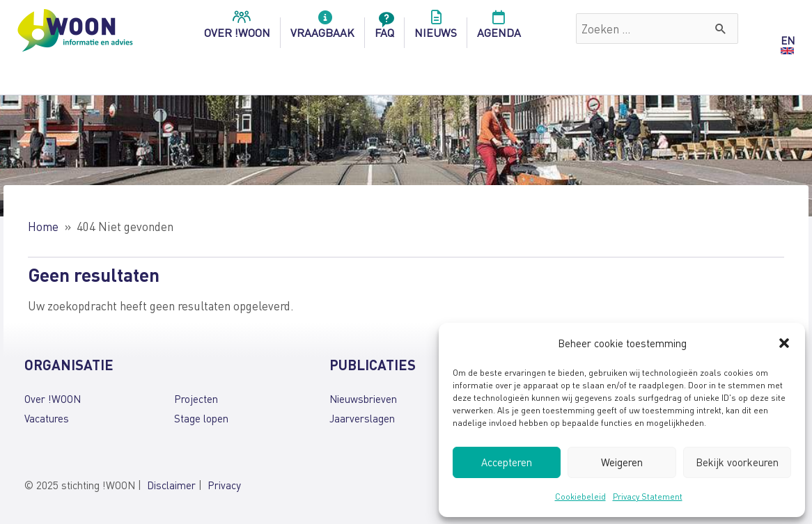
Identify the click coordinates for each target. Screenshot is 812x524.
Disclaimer (171, 485)
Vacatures (47, 418)
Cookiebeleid (580, 497)
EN (788, 40)
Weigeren (622, 462)
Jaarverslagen (362, 418)
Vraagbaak (322, 29)
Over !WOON (53, 399)
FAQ (384, 29)
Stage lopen (201, 418)
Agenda (499, 29)
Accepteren (507, 462)
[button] (784, 343)
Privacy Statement (648, 497)
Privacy (224, 485)
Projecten (196, 399)
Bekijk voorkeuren (737, 462)
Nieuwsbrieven (363, 399)
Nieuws (436, 29)
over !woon (237, 29)
